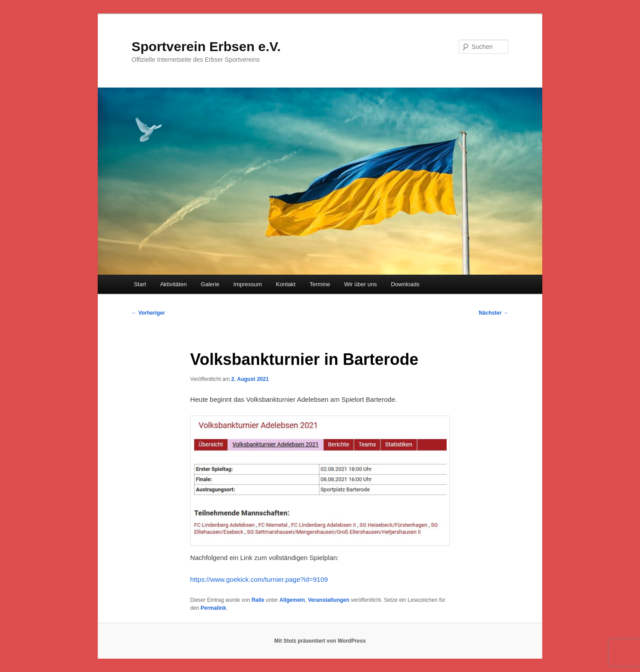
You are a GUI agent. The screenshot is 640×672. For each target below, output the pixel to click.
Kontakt (286, 284)
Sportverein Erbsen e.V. (206, 46)
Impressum (248, 284)
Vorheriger (148, 313)
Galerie (210, 284)
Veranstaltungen (329, 600)
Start (140, 284)
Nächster (494, 313)
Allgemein (292, 600)
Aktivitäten (173, 284)
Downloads (405, 284)
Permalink (213, 608)
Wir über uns (360, 284)
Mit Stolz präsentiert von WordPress (320, 641)
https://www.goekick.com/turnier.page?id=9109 (259, 579)
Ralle (258, 600)
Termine (320, 284)
